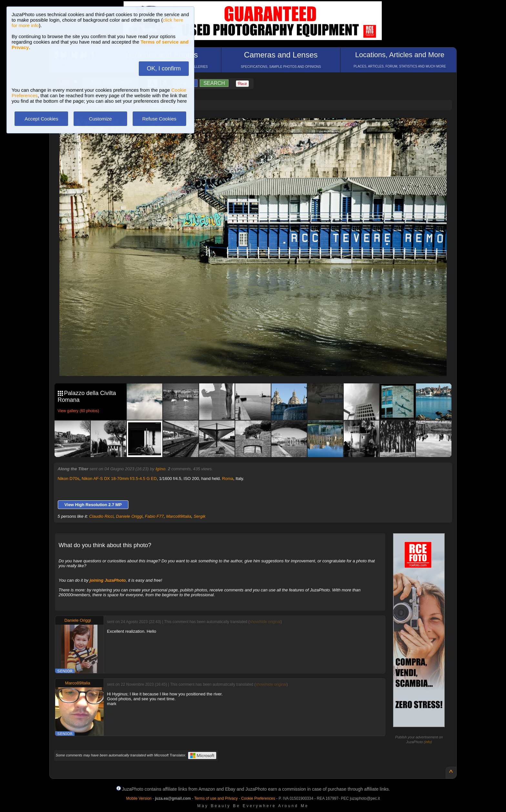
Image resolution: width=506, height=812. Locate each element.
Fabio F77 (154, 516)
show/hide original (265, 622)
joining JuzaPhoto (108, 580)
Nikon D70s (69, 479)
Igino (161, 469)
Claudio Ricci (101, 516)
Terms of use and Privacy (216, 798)
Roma (228, 479)
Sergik (200, 516)
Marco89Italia (179, 516)
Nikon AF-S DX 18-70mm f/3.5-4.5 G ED (119, 479)
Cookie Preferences (258, 798)
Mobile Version (139, 798)
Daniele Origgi (129, 516)
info (428, 742)
